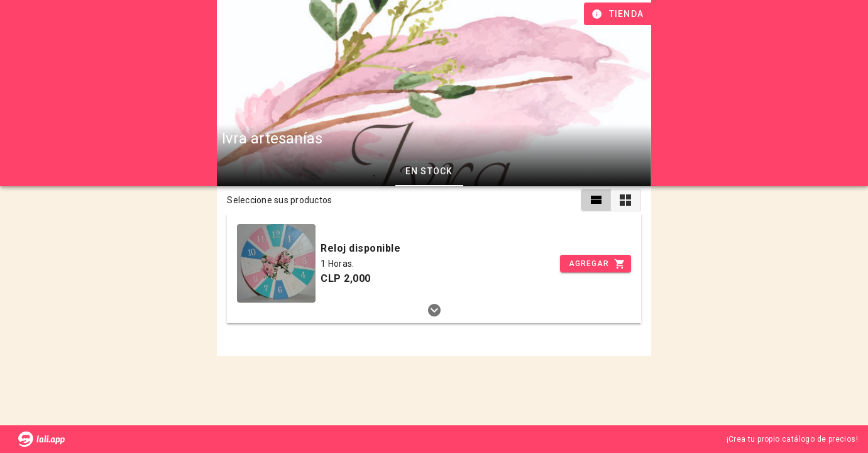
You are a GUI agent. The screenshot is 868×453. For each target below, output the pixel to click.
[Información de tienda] (619, 14)
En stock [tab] (429, 171)
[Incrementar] (595, 264)
